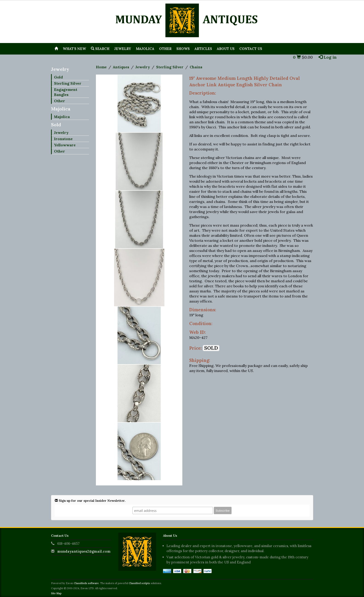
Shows (183, 49)
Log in (328, 57)
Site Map (56, 593)
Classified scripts (139, 583)
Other (165, 49)
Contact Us (251, 49)
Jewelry (123, 49)
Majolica (145, 49)
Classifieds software (86, 583)
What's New (74, 49)
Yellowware (65, 145)
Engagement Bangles (66, 92)
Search (100, 49)
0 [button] (297, 57)
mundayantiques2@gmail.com (84, 551)
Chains (196, 67)
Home (101, 67)
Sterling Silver (68, 83)
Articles (203, 49)
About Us (226, 49)
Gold (58, 77)
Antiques (121, 67)
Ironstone (63, 139)
